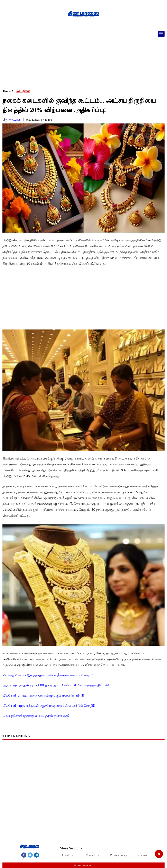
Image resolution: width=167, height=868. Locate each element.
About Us (67, 855)
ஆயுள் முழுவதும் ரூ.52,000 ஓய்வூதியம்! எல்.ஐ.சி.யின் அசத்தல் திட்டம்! (56, 685)
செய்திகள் (23, 91)
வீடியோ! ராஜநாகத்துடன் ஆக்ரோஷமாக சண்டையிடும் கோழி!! (49, 706)
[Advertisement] (83, 58)
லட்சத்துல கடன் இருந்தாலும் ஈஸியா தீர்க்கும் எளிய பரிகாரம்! (48, 675)
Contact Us (92, 855)
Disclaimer (141, 855)
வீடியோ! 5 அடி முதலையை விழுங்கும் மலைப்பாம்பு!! (43, 695)
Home (7, 91)
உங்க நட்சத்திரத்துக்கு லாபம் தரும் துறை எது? (36, 716)
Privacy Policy (119, 855)
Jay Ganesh (15, 120)
